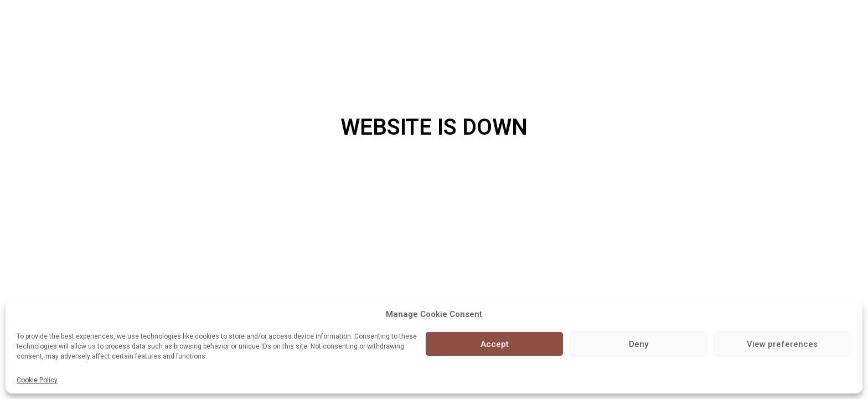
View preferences (782, 344)
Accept (495, 344)
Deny (639, 344)
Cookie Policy (37, 380)
